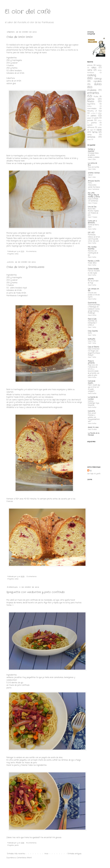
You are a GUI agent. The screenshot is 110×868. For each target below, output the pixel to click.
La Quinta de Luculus (93, 398)
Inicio (46, 854)
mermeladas (92, 109)
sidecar (90, 175)
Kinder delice (92, 263)
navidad (93, 113)
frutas (96, 97)
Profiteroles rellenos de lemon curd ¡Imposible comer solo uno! (94, 238)
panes (93, 116)
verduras (91, 137)
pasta (17, 845)
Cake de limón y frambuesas (25, 267)
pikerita (91, 279)
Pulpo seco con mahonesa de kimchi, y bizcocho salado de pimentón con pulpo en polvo (94, 370)
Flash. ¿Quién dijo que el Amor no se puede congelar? (94, 388)
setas (100, 127)
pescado (90, 120)
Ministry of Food (94, 111)
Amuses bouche (94, 181)
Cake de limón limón (20, 37)
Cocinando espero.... (92, 382)
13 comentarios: (32, 577)
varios (89, 135)
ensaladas (92, 90)
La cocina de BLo (92, 164)
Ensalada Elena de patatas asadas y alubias (94, 155)
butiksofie (91, 339)
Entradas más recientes (16, 854)
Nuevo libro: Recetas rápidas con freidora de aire (93, 212)
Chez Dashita (93, 331)
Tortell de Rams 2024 (93, 226)
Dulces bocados (93, 269)
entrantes (93, 93)
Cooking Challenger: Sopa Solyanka (93, 403)
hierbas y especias (91, 150)
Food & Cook (92, 319)
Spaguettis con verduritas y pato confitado (36, 592)
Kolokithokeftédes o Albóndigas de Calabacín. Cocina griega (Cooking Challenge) (94, 309)
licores (89, 106)
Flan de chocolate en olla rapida (94, 272)
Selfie (90, 333)
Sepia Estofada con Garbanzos (93, 200)
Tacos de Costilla (93, 167)
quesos (90, 125)
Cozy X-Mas (92, 341)
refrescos (91, 127)
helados (91, 102)
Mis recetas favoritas (92, 248)
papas (89, 118)
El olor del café (28, 12)
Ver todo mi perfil (94, 474)
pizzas (100, 120)
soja (91, 130)
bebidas (99, 65)
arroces (90, 65)
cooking (92, 75)
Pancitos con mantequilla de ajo (93, 253)
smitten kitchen (94, 173)
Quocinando (92, 303)
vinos (89, 140)
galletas (91, 99)
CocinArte (91, 411)
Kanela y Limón (94, 261)
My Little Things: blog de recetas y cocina (94, 195)
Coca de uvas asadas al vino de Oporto (94, 295)
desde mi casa (93, 427)
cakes (17, 254)
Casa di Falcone (93, 347)
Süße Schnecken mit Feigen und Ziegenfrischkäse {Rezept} (94, 352)
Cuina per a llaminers (92, 222)
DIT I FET (91, 233)
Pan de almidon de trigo (93, 282)
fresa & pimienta (91, 362)
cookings (98, 79)
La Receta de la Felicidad (94, 434)
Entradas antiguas (75, 854)
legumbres (91, 104)
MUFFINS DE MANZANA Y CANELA (92, 323)
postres (94, 123)
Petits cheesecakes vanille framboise (94, 185)
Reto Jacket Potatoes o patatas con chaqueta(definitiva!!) (94, 417)
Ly (91, 471)
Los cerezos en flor (93, 290)
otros (100, 113)
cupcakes (98, 81)
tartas (95, 132)
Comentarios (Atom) (24, 858)
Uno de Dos (92, 207)
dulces (98, 84)
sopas (99, 130)
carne (90, 70)
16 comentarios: (32, 251)
